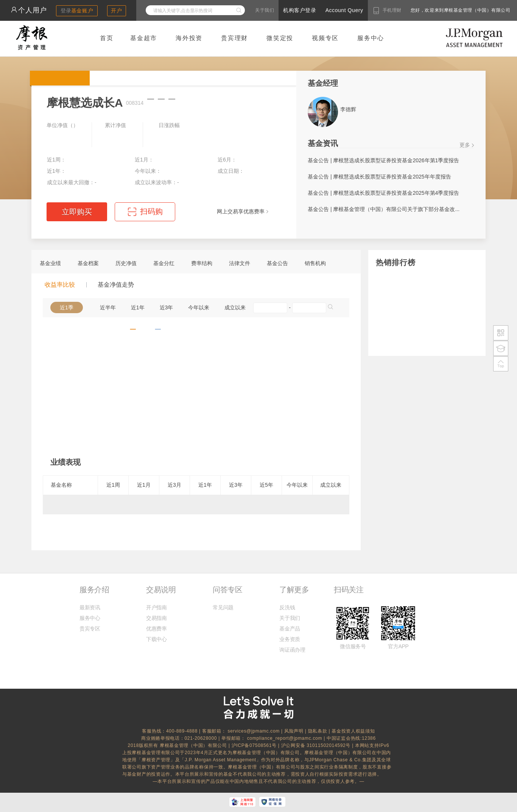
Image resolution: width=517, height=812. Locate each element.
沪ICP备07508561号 (255, 745)
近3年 (167, 307)
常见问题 (223, 607)
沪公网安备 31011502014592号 (317, 745)
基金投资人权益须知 (353, 731)
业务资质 (290, 639)
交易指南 (157, 618)
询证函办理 (292, 650)
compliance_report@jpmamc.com (286, 738)
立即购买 (77, 212)
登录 (77, 11)
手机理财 (392, 10)
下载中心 (157, 639)
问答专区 (227, 590)
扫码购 (151, 211)
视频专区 (325, 38)
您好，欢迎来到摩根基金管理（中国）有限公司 (436, 10)
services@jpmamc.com (254, 731)
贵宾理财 (234, 38)
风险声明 (294, 731)
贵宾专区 (90, 629)
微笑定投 (280, 38)
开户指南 (157, 607)
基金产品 (290, 629)
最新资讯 (90, 607)
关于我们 (265, 10)
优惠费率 (157, 629)
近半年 (108, 307)
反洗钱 (287, 607)
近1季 (67, 307)
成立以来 (235, 307)
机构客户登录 (300, 10)
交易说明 (161, 590)
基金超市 (144, 38)
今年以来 (199, 307)
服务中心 (371, 38)
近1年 (138, 307)
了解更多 (294, 590)
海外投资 (189, 38)
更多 (465, 145)
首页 (107, 38)
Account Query (344, 10)
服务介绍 (94, 590)
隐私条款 (318, 731)
